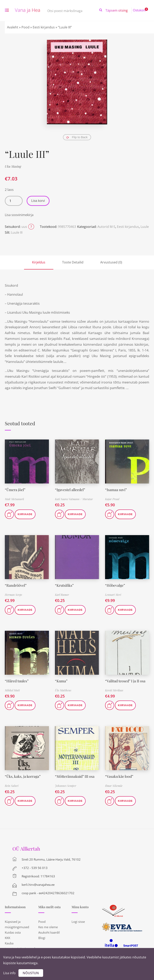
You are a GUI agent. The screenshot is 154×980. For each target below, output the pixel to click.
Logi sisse (78, 922)
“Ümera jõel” (15, 490)
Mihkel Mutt (12, 690)
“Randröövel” (16, 585)
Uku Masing (13, 166)
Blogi (42, 938)
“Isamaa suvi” (116, 490)
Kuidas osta (13, 932)
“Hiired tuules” (17, 681)
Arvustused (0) (111, 262)
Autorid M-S (106, 227)
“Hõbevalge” (115, 585)
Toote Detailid (73, 262)
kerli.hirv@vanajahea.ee (38, 885)
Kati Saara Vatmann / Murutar (74, 499)
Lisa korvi (38, 201)
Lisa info (9, 973)
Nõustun (31, 973)
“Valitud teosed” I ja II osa (125, 681)
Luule (145, 227)
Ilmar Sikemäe (114, 786)
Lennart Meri (113, 595)
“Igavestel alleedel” (70, 490)
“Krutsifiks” (64, 585)
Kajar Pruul (112, 499)
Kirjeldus (39, 262)
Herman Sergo (13, 595)
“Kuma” (61, 681)
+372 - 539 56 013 (35, 868)
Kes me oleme (48, 927)
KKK (8, 938)
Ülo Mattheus (63, 690)
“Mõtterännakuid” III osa (75, 776)
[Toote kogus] (14, 201)
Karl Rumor (62, 595)
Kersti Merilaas (114, 690)
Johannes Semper (66, 786)
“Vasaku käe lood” (119, 776)
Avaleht (13, 27)
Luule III (17, 232)
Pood (25, 27)
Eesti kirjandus (44, 27)
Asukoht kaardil (49, 932)
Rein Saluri (12, 786)
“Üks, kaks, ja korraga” (23, 776)
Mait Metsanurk (14, 499)
